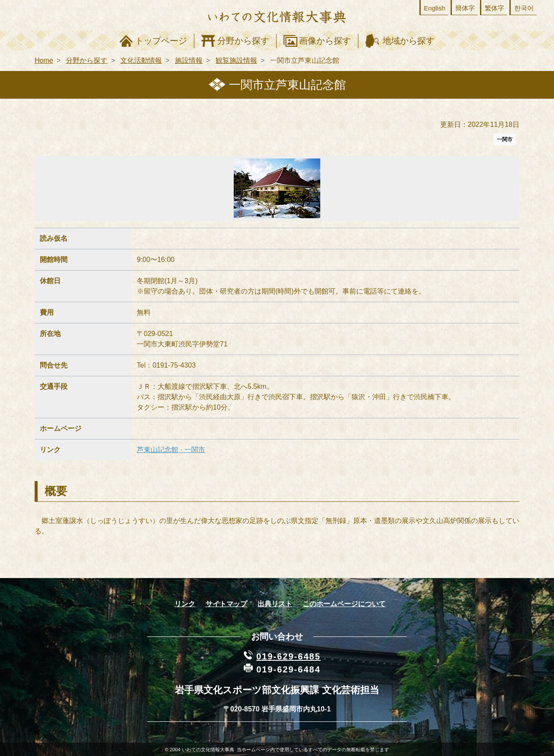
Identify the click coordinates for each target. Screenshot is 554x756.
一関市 (505, 139)
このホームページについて (344, 604)
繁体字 (494, 8)
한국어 (524, 8)
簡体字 (465, 8)
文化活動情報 (141, 60)
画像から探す (325, 41)
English (434, 8)
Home (44, 60)
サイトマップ (226, 604)
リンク (185, 604)
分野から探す (243, 41)
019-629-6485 (288, 656)
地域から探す (409, 41)
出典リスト (275, 604)
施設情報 (189, 60)
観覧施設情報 (236, 60)
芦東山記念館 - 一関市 (171, 450)
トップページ (161, 41)
